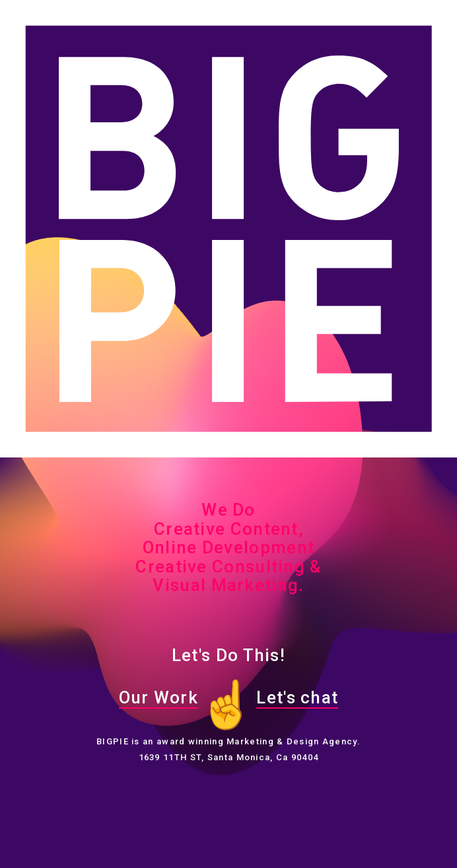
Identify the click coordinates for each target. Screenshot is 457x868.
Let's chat (297, 697)
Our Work (158, 697)
